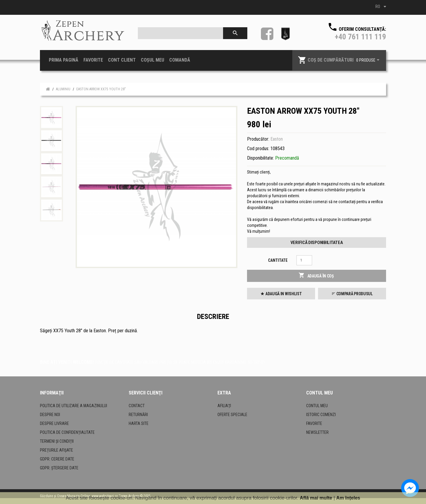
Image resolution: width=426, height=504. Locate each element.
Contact (137, 406)
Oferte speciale (232, 415)
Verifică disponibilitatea (317, 243)
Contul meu (317, 406)
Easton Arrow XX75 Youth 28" (101, 89)
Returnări (138, 415)
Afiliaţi (224, 406)
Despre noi (50, 415)
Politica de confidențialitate (67, 432)
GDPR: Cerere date (57, 459)
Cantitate (278, 260)
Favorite (314, 423)
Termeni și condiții (57, 441)
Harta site (139, 423)
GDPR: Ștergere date (59, 468)
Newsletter (317, 432)
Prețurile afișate (57, 450)
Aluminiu (63, 89)
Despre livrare (54, 423)
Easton (277, 139)
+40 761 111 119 (360, 37)
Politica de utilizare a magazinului (74, 406)
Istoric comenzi (321, 415)
